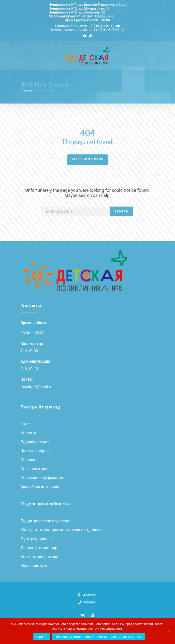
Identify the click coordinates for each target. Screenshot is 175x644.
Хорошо (41, 637)
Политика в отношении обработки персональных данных (99, 637)
